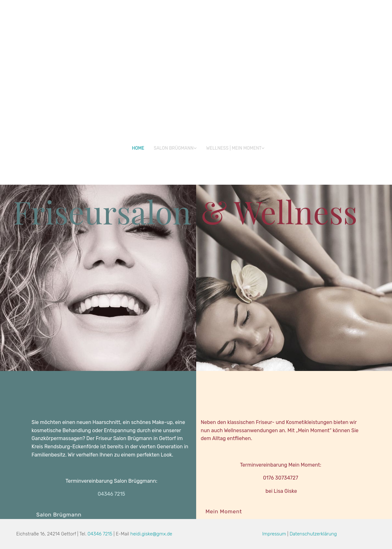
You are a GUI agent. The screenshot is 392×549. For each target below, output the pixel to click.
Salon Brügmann (174, 148)
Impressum (274, 534)
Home (138, 148)
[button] (59, 515)
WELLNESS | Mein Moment (234, 148)
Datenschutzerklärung (313, 534)
